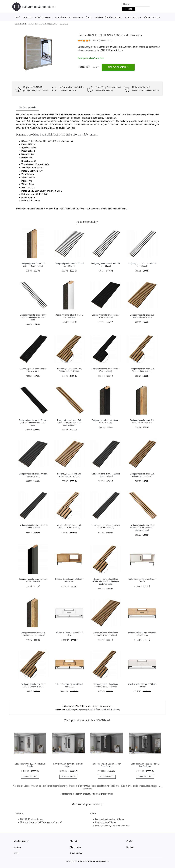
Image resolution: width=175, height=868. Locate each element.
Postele (27, 17)
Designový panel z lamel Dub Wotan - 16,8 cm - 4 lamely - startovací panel (69, 422)
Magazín (74, 841)
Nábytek (31, 24)
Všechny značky (21, 841)
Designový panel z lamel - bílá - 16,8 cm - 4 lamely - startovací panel (33, 317)
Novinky (17, 847)
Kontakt (130, 847)
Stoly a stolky (132, 17)
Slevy (16, 853)
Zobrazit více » (116, 50)
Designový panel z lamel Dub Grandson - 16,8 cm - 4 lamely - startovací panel (106, 581)
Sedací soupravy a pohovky (68, 17)
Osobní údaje (76, 853)
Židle (88, 17)
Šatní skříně (101, 709)
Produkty (23, 24)
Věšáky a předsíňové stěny (108, 17)
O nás (129, 841)
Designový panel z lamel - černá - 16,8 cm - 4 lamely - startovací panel (33, 422)
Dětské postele (151, 17)
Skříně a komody (43, 17)
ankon (89, 50)
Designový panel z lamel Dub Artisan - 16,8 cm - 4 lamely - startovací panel (142, 528)
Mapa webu (75, 847)
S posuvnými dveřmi (87, 709)
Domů (17, 17)
